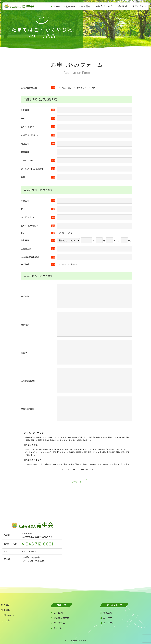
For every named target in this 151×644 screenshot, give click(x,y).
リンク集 (6, 620)
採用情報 (122, 6)
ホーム (57, 6)
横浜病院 (108, 612)
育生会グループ (104, 6)
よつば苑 (58, 612)
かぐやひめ (59, 623)
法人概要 (85, 6)
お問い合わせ (140, 6)
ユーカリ (108, 618)
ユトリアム (109, 623)
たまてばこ (59, 628)
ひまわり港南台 (62, 618)
